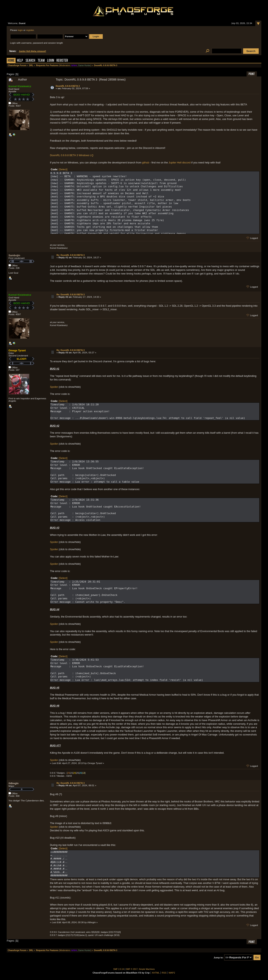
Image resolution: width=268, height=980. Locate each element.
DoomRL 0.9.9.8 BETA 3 (68, 86)
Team (41, 61)
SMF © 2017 (132, 969)
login (20, 30)
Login (51, 61)
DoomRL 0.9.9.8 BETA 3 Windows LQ (72, 155)
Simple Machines (147, 969)
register (30, 30)
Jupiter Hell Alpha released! (32, 51)
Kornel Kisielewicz (20, 86)
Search (30, 61)
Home (11, 61)
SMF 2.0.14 (119, 969)
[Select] (63, 169)
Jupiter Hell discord (180, 163)
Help (20, 61)
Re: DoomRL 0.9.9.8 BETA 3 (70, 255)
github (146, 163)
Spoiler (54, 387)
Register (62, 61)
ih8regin (14, 783)
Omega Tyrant (17, 350)
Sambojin (14, 255)
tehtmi (74, 65)
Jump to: (219, 958)
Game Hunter (84, 65)
